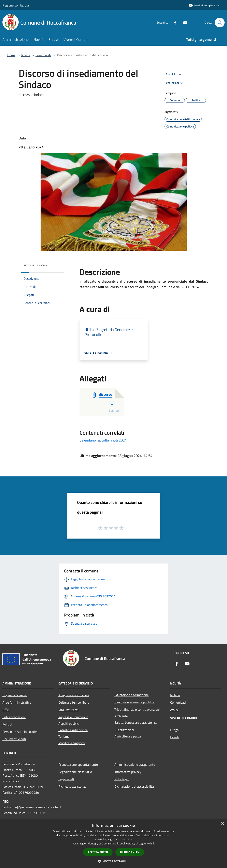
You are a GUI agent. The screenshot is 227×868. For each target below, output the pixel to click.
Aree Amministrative (17, 702)
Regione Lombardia (16, 5)
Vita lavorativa (68, 710)
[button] (114, 861)
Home (11, 55)
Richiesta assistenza (72, 786)
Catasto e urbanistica (73, 730)
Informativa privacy (128, 772)
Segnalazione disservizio (75, 772)
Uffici (6, 710)
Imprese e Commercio (73, 717)
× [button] (222, 824)
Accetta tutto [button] (98, 852)
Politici (7, 724)
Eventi (175, 737)
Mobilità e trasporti (72, 743)
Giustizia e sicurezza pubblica (134, 702)
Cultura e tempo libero (74, 702)
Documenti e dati (14, 739)
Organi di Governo (15, 695)
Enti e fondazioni (14, 717)
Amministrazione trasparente (135, 764)
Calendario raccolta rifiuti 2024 (103, 440)
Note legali (122, 779)
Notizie (175, 695)
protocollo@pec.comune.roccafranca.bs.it (32, 807)
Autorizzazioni (124, 730)
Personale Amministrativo (20, 732)
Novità (26, 55)
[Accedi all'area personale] (204, 5)
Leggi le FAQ (67, 779)
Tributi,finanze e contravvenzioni (137, 709)
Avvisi (174, 710)
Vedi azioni (175, 83)
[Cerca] (220, 23)
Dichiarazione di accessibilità (134, 786)
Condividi (174, 74)
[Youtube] (184, 22)
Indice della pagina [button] (35, 265)
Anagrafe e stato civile (74, 695)
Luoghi (175, 730)
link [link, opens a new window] (152, 844)
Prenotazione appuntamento (78, 764)
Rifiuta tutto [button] (130, 852)
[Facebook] (173, 22)
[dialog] (113, 844)
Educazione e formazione (132, 695)
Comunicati (43, 55)
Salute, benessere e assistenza (136, 722)
